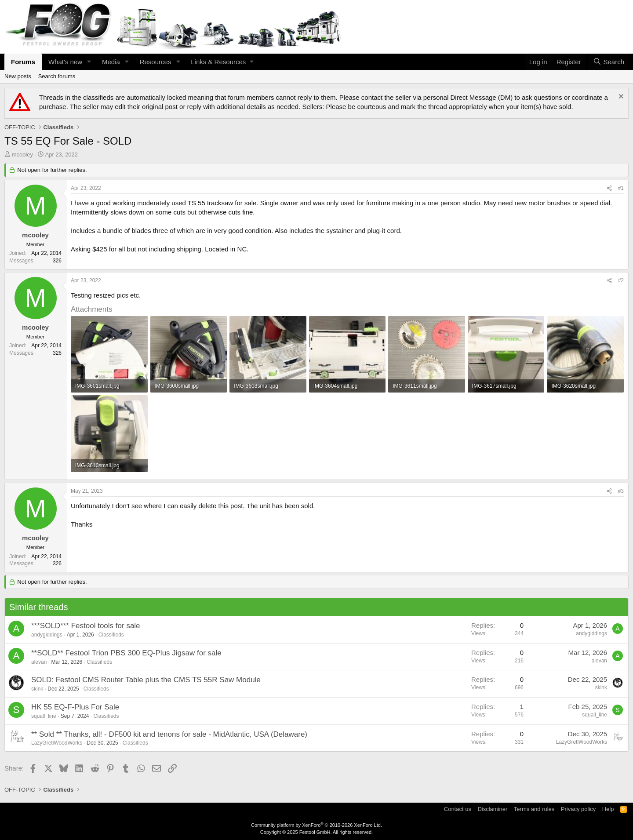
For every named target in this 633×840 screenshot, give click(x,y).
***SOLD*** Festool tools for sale (86, 626)
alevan (39, 662)
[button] (89, 62)
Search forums (57, 76)
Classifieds (111, 635)
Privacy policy (578, 809)
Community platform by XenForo (316, 825)
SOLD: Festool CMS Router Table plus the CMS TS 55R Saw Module (146, 680)
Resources (156, 62)
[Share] (609, 188)
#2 (621, 280)
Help (608, 809)
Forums (23, 62)
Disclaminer (492, 809)
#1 (621, 188)
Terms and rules (534, 809)
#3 (621, 491)
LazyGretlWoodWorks (57, 743)
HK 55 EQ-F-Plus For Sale (75, 707)
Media (111, 62)
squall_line (44, 716)
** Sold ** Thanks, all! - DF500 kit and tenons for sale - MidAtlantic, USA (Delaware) (169, 734)
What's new (65, 62)
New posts (18, 76)
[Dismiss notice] (620, 97)
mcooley (22, 155)
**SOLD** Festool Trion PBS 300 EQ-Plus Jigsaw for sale (126, 653)
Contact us (458, 809)
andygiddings (47, 635)
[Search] (609, 62)
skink (37, 689)
